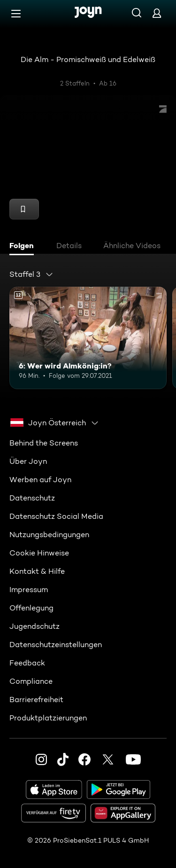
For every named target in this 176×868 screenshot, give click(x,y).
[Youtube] (133, 759)
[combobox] (31, 274)
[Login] (157, 13)
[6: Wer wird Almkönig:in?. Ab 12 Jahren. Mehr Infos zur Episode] (88, 338)
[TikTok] (63, 759)
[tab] (24, 247)
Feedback (27, 663)
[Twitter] (108, 759)
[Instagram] (41, 759)
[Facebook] (84, 759)
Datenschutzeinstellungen (56, 645)
